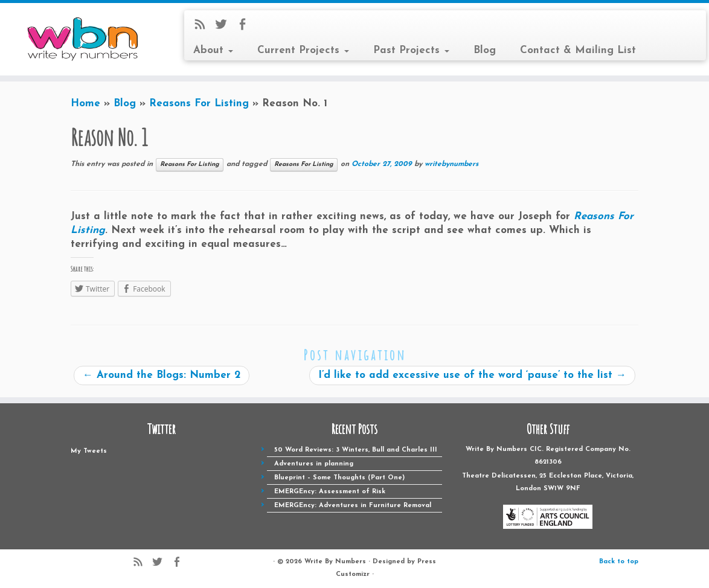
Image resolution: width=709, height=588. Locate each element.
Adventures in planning (314, 464)
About (213, 50)
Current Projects (303, 50)
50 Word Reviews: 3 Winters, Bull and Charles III (356, 450)
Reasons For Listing (199, 104)
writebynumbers (451, 164)
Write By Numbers (335, 562)
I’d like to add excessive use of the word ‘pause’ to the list (472, 375)
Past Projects (411, 50)
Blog (485, 50)
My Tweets (89, 451)
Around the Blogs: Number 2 (162, 375)
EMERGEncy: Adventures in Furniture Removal (353, 506)
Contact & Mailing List (578, 50)
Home (85, 104)
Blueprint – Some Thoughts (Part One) (339, 478)
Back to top (619, 562)
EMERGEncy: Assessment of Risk (330, 492)
